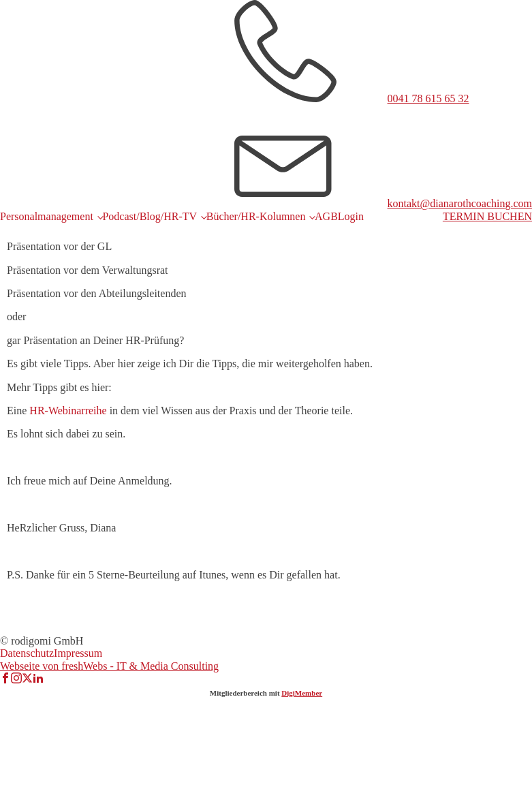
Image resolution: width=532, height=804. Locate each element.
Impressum (78, 653)
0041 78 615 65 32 (428, 98)
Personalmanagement (47, 216)
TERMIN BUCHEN (487, 216)
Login (351, 216)
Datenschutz (27, 653)
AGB (326, 216)
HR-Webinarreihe (68, 411)
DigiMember (302, 693)
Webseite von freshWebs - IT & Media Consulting (109, 666)
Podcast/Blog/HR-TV (150, 216)
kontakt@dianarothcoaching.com (460, 203)
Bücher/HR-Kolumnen (256, 216)
